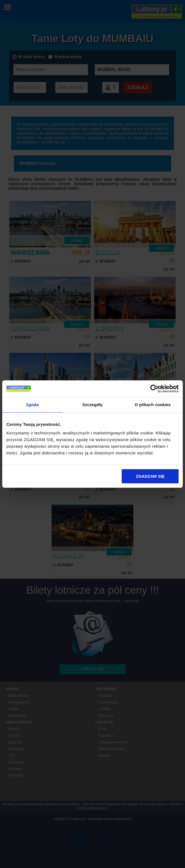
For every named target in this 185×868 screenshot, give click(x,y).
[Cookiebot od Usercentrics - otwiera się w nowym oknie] (154, 389)
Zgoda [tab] (32, 405)
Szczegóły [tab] (92, 405)
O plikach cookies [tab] (153, 405)
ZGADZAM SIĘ (150, 476)
